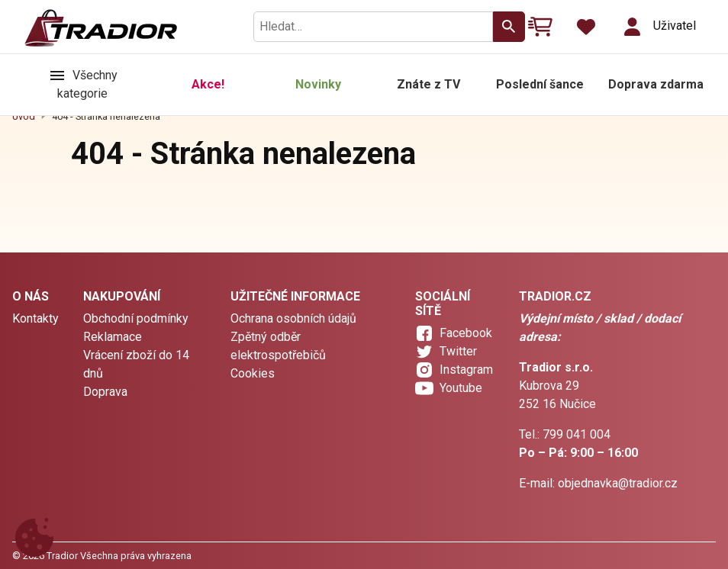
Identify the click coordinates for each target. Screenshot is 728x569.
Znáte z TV (428, 84)
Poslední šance (540, 84)
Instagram (466, 370)
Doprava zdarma (656, 84)
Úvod (24, 116)
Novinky (318, 84)
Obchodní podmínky (136, 318)
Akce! (208, 84)
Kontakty (35, 318)
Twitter (458, 351)
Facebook (466, 333)
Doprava (105, 392)
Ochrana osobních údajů (293, 318)
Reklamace (113, 337)
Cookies (253, 373)
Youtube (461, 388)
